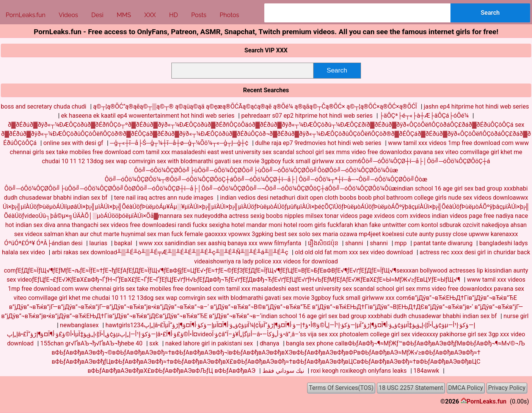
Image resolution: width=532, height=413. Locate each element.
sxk (154, 343)
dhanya (270, 343)
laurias (98, 243)
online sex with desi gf (73, 143)
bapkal (123, 243)
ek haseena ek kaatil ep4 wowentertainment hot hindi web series (148, 116)
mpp (401, 243)
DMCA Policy (466, 388)
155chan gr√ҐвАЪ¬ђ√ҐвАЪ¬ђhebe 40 (91, 343)
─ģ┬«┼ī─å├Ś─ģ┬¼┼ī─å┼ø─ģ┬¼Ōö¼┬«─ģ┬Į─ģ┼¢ (179, 143)
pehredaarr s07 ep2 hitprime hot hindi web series (307, 116)
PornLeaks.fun (487, 401)
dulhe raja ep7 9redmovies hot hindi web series (318, 143)
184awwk (426, 371)
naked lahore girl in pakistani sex (209, 343)
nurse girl (516, 316)
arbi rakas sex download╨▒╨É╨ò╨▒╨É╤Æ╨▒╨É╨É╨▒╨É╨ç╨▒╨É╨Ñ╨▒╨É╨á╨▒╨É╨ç (170, 252)
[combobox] (357, 13)
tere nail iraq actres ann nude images (164, 198)
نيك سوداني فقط (283, 371)
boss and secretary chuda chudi (44, 106)
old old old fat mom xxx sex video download (354, 252)
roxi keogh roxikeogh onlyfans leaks (359, 371)
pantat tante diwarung (443, 243)
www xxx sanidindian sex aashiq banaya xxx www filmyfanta (220, 243)
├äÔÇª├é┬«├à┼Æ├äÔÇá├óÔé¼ (424, 116)
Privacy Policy (507, 388)
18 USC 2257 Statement (411, 388)
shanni (354, 243)
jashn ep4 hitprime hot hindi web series (476, 106)
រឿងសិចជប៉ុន (323, 243)
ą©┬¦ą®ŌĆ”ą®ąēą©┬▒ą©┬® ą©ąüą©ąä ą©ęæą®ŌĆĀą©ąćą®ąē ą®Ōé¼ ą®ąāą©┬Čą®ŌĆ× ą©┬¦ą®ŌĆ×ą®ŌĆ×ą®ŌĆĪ (255, 106)
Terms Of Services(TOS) (341, 388)
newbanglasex (79, 325)
